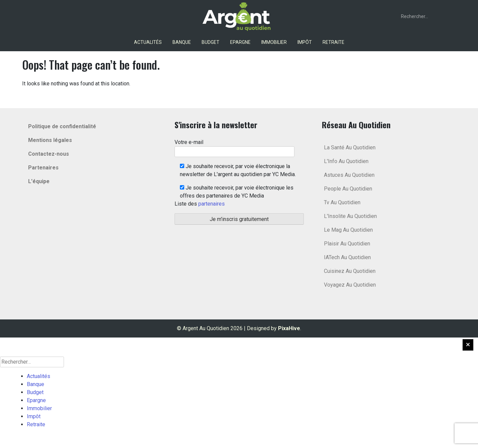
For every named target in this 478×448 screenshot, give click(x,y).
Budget (211, 42)
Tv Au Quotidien (342, 202)
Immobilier (274, 42)
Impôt (305, 42)
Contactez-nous (49, 154)
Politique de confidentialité (62, 126)
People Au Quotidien (348, 189)
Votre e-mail (234, 147)
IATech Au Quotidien (347, 257)
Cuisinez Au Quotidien (350, 271)
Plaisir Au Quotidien (347, 244)
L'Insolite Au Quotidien (350, 216)
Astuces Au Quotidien (349, 175)
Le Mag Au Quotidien (348, 230)
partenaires (212, 204)
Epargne (240, 42)
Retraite (333, 42)
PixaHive (289, 328)
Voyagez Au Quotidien (350, 285)
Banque (182, 42)
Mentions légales (50, 140)
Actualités (148, 42)
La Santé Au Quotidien (350, 147)
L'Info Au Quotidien (346, 161)
